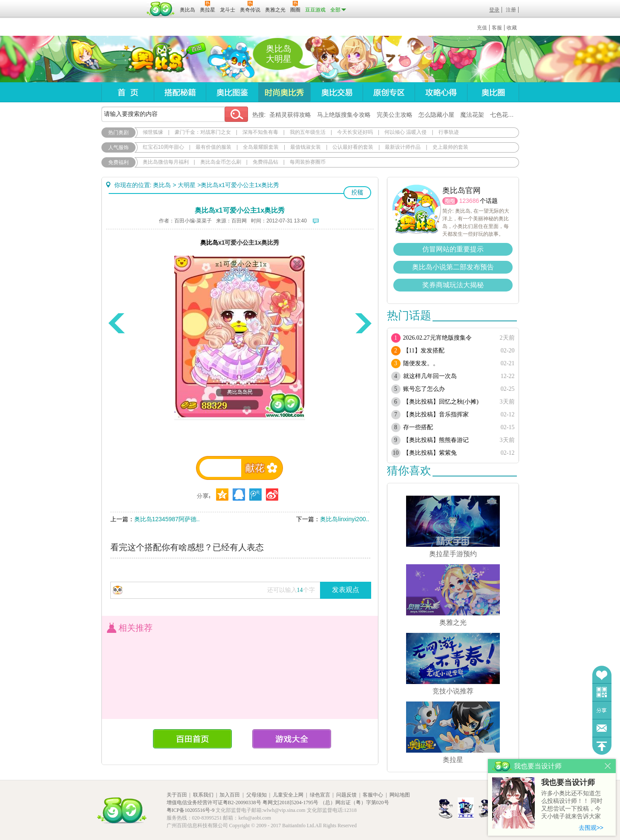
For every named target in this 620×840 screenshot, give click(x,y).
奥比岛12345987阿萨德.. (167, 519)
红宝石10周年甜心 (163, 147)
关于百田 (177, 795)
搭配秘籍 (180, 92)
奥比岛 (154, 59)
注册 (511, 10)
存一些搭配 (418, 427)
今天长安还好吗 (355, 132)
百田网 (161, 9)
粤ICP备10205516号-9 (191, 810)
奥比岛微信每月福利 (166, 162)
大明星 (187, 185)
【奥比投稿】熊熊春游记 (436, 440)
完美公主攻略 (395, 115)
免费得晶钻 (265, 162)
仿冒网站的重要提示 (453, 249)
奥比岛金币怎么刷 (221, 162)
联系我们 (203, 795)
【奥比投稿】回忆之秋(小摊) (441, 402)
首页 (128, 92)
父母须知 (257, 795)
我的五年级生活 (308, 132)
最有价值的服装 (213, 147)
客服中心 (373, 795)
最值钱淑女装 (306, 147)
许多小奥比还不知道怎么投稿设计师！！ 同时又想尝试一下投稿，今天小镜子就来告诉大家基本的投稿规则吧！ (572, 805)
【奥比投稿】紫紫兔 (430, 453)
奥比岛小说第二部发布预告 (453, 267)
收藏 (512, 28)
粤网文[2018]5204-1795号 (291, 802)
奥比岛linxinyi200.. (345, 519)
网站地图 (400, 795)
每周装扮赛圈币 (308, 162)
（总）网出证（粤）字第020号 (355, 802)
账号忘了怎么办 (424, 389)
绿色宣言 (320, 795)
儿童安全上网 (288, 795)
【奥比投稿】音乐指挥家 (436, 414)
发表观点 (346, 590)
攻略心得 (441, 92)
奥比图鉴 (232, 92)
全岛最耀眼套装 (261, 147)
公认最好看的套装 (353, 147)
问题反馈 (602, 728)
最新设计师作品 (403, 147)
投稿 (357, 193)
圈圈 (450, 201)
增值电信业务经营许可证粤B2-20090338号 (214, 802)
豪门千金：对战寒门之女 (203, 132)
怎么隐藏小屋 (436, 115)
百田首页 (192, 739)
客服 (497, 28)
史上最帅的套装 (450, 147)
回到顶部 (602, 746)
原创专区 (389, 92)
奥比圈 (493, 92)
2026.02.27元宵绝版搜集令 (437, 338)
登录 (494, 10)
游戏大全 (292, 739)
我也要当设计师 (568, 782)
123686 (469, 201)
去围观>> (591, 828)
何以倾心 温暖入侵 (405, 132)
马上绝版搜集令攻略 (344, 115)
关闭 (608, 766)
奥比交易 (336, 92)
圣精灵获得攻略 (290, 115)
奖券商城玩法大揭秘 (453, 285)
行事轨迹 (449, 132)
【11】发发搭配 (424, 351)
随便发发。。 (421, 363)
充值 (482, 28)
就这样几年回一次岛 (430, 376)
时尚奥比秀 (284, 92)
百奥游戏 (123, 4)
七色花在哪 (505, 115)
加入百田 (230, 795)
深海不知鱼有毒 (260, 132)
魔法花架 (472, 115)
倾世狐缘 (153, 132)
